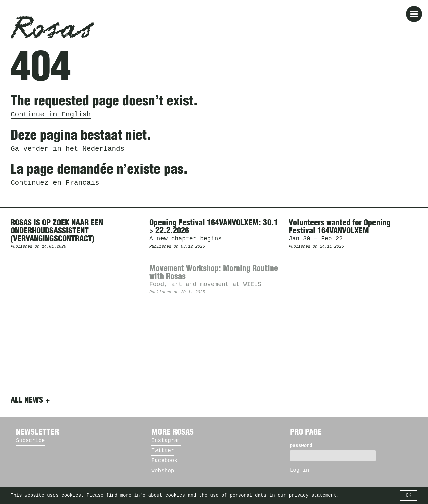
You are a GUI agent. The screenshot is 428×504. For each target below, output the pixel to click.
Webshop (163, 471)
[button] (414, 14)
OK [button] (408, 495)
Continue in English (51, 115)
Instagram (166, 441)
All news (27, 400)
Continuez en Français (55, 183)
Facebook (164, 461)
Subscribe (30, 441)
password (301, 446)
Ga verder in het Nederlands (68, 149)
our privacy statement (307, 495)
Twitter (163, 451)
